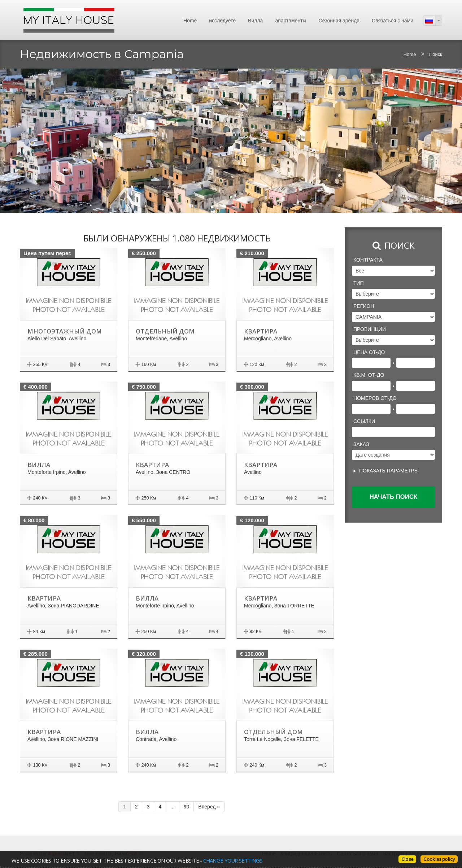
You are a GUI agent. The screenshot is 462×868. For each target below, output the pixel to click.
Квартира (261, 331)
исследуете (222, 21)
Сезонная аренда (339, 21)
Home (190, 21)
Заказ (361, 444)
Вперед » (209, 807)
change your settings (232, 860)
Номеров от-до (375, 398)
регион (364, 306)
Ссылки (364, 421)
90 (187, 807)
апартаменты (291, 21)
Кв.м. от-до (369, 375)
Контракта (368, 260)
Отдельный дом (165, 331)
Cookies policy (439, 859)
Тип (359, 283)
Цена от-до (369, 352)
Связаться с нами (393, 21)
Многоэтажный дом (64, 331)
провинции (370, 329)
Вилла (255, 21)
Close (407, 859)
